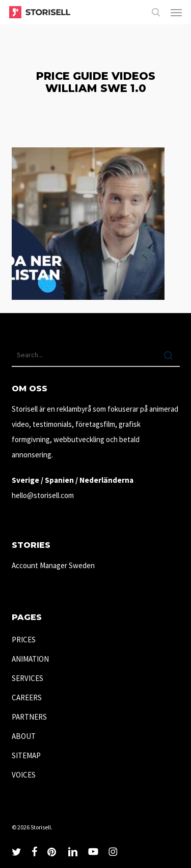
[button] (176, 12)
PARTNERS (29, 717)
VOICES (24, 775)
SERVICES (28, 678)
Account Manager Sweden (53, 565)
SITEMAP (26, 755)
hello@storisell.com (43, 495)
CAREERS (27, 697)
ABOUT (24, 736)
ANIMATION (30, 659)
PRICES (24, 640)
